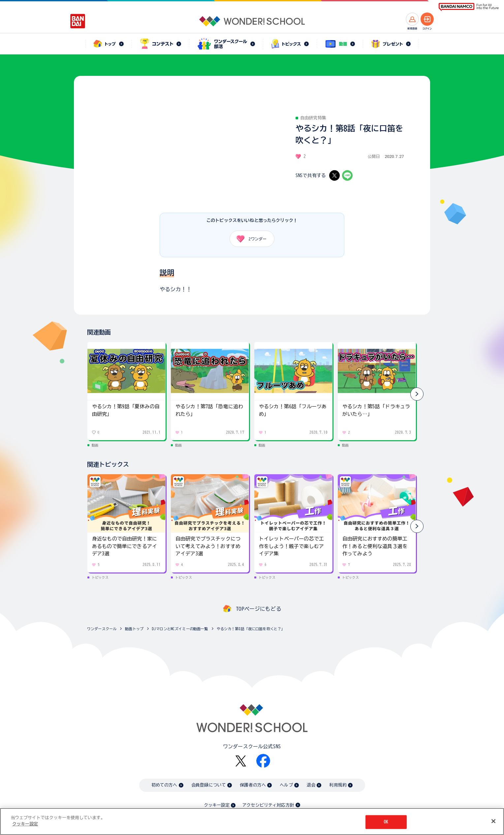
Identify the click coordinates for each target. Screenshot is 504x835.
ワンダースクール (102, 629)
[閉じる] (493, 821)
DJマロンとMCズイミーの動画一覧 (180, 629)
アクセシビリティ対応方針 (268, 805)
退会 (311, 785)
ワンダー (249, 239)
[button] (417, 394)
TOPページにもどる (259, 609)
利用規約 (338, 785)
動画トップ (134, 629)
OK (386, 822)
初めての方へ (164, 785)
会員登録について (209, 785)
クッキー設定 (217, 805)
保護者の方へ (253, 785)
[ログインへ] (427, 19)
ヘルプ (286, 785)
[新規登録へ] (412, 19)
